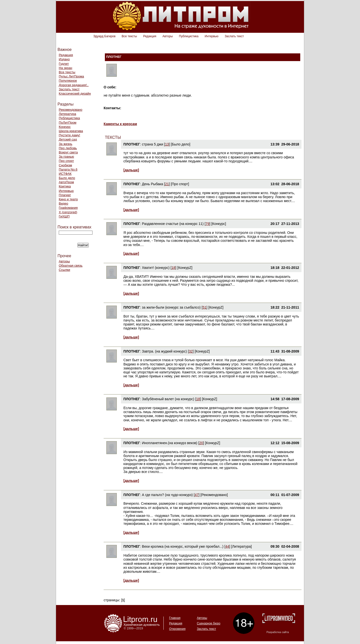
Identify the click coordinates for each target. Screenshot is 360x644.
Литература (67, 114)
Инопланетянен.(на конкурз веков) (169, 443)
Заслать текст (234, 36)
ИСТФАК (65, 174)
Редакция (150, 36)
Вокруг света (68, 152)
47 (197, 495)
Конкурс (65, 127)
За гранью (66, 157)
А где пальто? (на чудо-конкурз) (167, 495)
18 (174, 268)
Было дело (67, 178)
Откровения (177, 629)
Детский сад (68, 139)
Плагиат (65, 195)
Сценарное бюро (209, 623)
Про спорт (66, 161)
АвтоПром (66, 182)
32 (191, 351)
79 (208, 224)
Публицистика (189, 36)
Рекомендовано (71, 110)
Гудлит (64, 64)
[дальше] (131, 170)
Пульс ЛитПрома (71, 76)
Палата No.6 (68, 169)
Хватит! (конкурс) (156, 268)
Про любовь (68, 148)
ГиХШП (64, 216)
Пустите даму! (69, 135)
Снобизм (65, 165)
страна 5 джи (152, 144)
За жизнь (66, 144)
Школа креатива (71, 131)
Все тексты (129, 36)
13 (167, 144)
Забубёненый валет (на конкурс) (168, 399)
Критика (65, 186)
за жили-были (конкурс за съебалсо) (171, 307)
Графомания (68, 208)
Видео (63, 203)
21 (167, 184)
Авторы (167, 36)
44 (227, 546)
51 (205, 307)
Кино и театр (68, 199)
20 (201, 443)
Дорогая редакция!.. (74, 85)
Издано (64, 59)
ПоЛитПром (68, 123)
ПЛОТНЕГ (132, 144)
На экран (65, 68)
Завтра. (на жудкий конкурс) (164, 351)
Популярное (68, 81)
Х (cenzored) (68, 212)
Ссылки (64, 270)
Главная (175, 618)
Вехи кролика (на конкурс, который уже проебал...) (183, 546)
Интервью (212, 36)
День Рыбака (152, 184)
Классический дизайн (75, 93)
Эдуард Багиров (104, 36)
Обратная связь (71, 266)
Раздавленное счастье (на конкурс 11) (173, 224)
